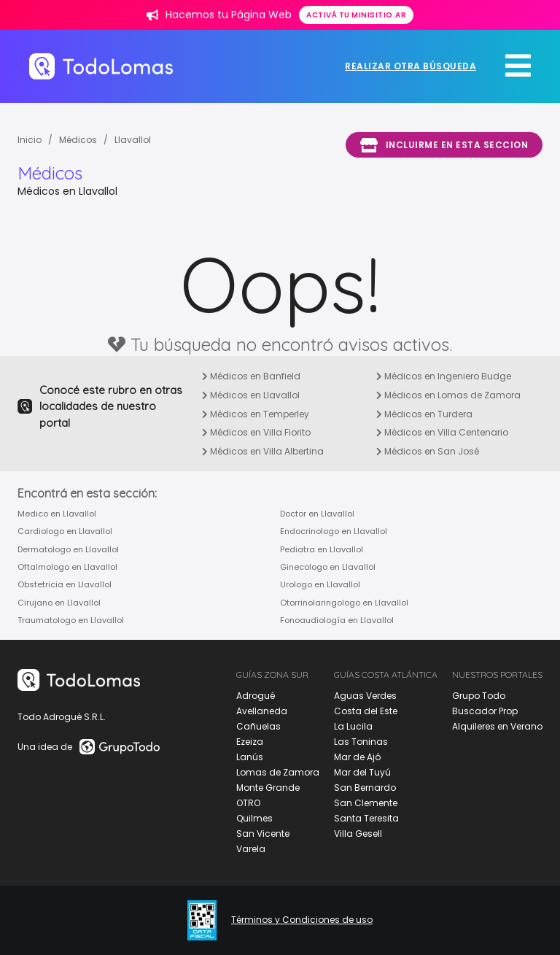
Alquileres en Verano (497, 726)
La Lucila (353, 726)
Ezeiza (250, 742)
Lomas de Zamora (278, 772)
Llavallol (133, 140)
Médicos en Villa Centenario (442, 432)
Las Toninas (361, 742)
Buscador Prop (485, 711)
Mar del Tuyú (362, 772)
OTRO (248, 803)
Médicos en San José (428, 451)
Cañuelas (258, 726)
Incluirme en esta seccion (444, 145)
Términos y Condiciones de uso (302, 920)
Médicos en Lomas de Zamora (448, 395)
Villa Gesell (358, 834)
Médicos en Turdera (424, 414)
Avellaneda (262, 711)
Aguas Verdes (365, 696)
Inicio (30, 140)
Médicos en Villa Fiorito (256, 432)
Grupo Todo (479, 696)
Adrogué (256, 696)
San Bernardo (365, 788)
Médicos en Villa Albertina (263, 451)
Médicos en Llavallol (251, 395)
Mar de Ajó (357, 757)
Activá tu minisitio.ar (356, 15)
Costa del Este (366, 711)
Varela (251, 849)
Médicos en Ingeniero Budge (444, 376)
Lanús (250, 757)
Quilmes (254, 818)
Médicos (78, 140)
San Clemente (366, 803)
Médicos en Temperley (256, 414)
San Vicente (263, 834)
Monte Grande (268, 788)
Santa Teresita (366, 818)
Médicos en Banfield (251, 376)
